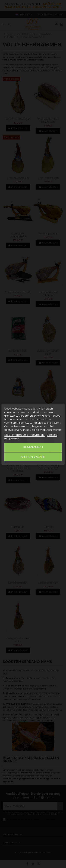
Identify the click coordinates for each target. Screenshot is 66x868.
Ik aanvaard (33, 447)
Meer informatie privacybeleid (24, 435)
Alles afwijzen (33, 457)
